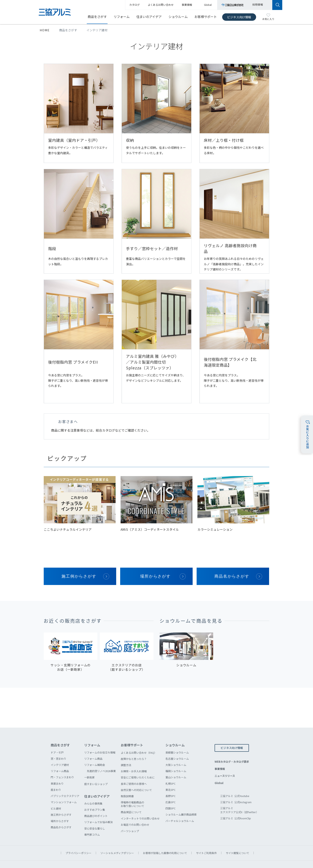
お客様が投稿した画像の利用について (165, 841)
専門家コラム (92, 822)
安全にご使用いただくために (138, 765)
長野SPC (170, 784)
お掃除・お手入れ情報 (134, 759)
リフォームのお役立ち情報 (100, 740)
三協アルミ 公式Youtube (235, 784)
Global (219, 771)
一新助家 (89, 765)
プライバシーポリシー (78, 841)
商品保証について (131, 800)
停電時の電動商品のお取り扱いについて (132, 792)
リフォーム (122, 17)
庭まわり (56, 777)
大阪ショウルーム (176, 752)
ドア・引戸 (57, 740)
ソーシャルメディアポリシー (117, 841)
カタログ (135, 5)
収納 (156, 111)
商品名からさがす (232, 564)
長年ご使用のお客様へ (134, 771)
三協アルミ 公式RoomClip (236, 806)
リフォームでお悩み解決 (99, 810)
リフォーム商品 (60, 759)
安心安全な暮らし (95, 816)
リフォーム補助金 (95, 752)
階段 (79, 219)
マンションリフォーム (64, 790)
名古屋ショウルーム (177, 746)
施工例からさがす (79, 564)
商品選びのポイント (96, 803)
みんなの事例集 (93, 791)
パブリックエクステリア (65, 784)
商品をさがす (97, 17)
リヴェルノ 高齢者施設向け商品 (234, 219)
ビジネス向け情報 (239, 17)
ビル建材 (56, 796)
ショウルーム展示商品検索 (181, 802)
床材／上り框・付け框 (234, 111)
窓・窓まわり (58, 746)
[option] (80, 492)
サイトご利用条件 (206, 841)
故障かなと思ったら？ (134, 746)
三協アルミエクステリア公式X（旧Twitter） (239, 798)
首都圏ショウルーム (177, 740)
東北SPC (170, 777)
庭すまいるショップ (96, 772)
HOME (45, 30)
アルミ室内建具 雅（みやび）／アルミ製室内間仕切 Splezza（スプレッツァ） (156, 335)
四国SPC (170, 796)
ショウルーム (178, 17)
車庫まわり (57, 771)
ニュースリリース (225, 763)
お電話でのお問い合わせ (135, 812)
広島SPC (170, 790)
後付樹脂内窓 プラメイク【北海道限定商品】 (234, 335)
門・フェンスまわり (62, 765)
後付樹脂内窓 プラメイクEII (79, 335)
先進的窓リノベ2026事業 (101, 759)
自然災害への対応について (136, 778)
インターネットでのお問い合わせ (140, 806)
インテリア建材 (97, 30)
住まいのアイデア (149, 17)
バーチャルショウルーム (180, 808)
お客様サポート (206, 17)
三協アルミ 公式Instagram (236, 790)
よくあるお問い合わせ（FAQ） (139, 740)
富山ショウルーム (176, 765)
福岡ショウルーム (176, 759)
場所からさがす (156, 564)
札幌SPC (170, 771)
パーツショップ (130, 819)
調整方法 (126, 753)
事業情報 (220, 756)
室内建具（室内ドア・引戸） (79, 111)
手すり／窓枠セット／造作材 (156, 219)
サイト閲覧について (237, 841)
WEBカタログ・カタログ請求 (232, 749)
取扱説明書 (127, 784)
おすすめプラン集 (95, 797)
